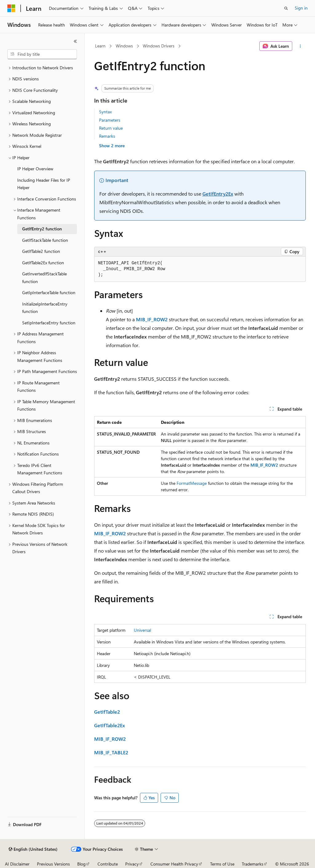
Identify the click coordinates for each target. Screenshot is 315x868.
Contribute (108, 864)
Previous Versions (53, 864)
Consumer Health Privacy (174, 864)
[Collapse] (75, 41)
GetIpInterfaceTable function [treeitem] (49, 292)
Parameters (110, 120)
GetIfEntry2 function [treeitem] (42, 229)
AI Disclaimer (17, 864)
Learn (100, 46)
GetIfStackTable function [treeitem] (45, 240)
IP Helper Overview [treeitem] (35, 169)
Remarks (107, 136)
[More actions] (300, 46)
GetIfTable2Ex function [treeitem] (43, 263)
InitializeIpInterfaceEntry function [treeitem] (45, 308)
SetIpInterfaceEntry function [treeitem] (49, 323)
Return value (111, 128)
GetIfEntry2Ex (218, 194)
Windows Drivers (159, 46)
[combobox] (42, 54)
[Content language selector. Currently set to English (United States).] (33, 849)
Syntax (105, 112)
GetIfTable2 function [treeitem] (41, 251)
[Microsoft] (11, 8)
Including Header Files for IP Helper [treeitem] (44, 184)
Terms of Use (222, 864)
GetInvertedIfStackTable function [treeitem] (44, 278)
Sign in (301, 8)
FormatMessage (192, 483)
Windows (124, 46)
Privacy (132, 864)
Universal (142, 630)
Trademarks (253, 864)
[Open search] (286, 8)
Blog (81, 864)
